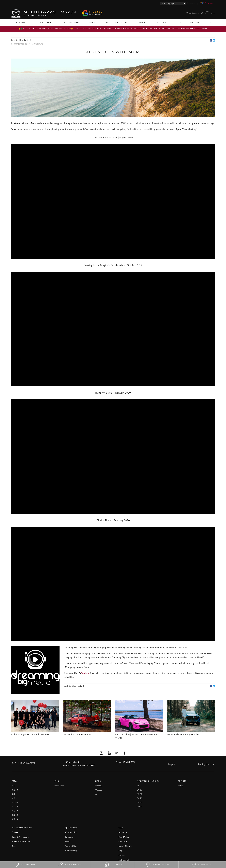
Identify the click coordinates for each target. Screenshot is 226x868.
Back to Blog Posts (20, 40)
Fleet (178, 23)
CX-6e (15, 802)
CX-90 (15, 819)
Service (93, 23)
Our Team (120, 841)
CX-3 (14, 786)
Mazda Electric (122, 846)
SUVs (15, 781)
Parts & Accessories (117, 23)
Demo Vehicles (47, 23)
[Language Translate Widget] (173, 3)
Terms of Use (70, 846)
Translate (206, 3)
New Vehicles (23, 23)
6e (96, 794)
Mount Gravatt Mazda (50, 13)
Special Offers (72, 23)
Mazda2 (99, 786)
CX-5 (14, 794)
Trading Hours (205, 764)
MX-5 (181, 786)
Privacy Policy (70, 851)
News (67, 841)
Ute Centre (161, 23)
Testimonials (173, 837)
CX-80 (15, 815)
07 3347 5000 (209, 13)
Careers (171, 832)
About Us (120, 832)
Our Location (194, 13)
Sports (182, 781)
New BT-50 (59, 786)
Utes (56, 781)
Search (208, 23)
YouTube (86, 673)
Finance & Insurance (21, 841)
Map (170, 764)
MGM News (37, 44)
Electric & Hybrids (148, 781)
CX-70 (15, 811)
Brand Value (121, 837)
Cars (98, 781)
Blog (170, 827)
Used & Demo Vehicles (22, 827)
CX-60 (15, 806)
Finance (141, 23)
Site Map (172, 841)
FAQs (118, 827)
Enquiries (195, 23)
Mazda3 (99, 790)
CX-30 (15, 790)
